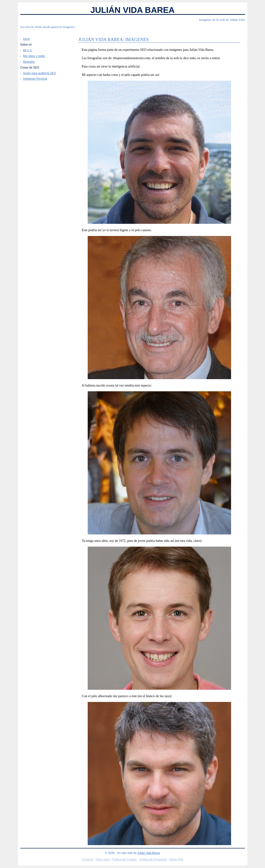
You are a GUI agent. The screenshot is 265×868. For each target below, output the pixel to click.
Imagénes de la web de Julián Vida (222, 20)
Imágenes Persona (35, 79)
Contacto (87, 859)
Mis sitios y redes (34, 56)
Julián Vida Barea (132, 10)
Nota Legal (103, 859)
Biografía (29, 62)
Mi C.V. (28, 50)
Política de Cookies (125, 859)
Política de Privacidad (153, 859)
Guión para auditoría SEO (40, 73)
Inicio (27, 39)
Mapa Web (176, 859)
